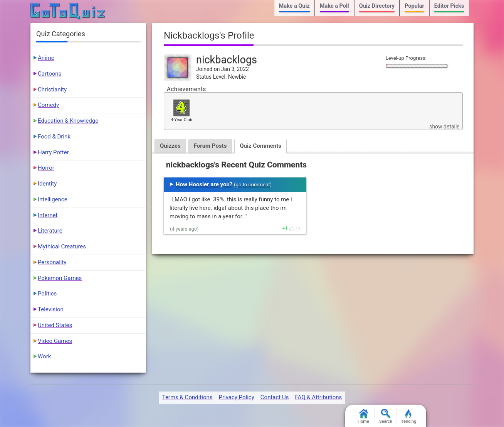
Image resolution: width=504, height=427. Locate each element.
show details (444, 127)
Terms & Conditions (187, 397)
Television (51, 309)
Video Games (55, 341)
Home (363, 416)
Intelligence (53, 199)
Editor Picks (449, 6)
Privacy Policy (236, 397)
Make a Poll (334, 6)
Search (386, 416)
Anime (46, 58)
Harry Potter (53, 152)
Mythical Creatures (62, 246)
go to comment (253, 185)
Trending (408, 416)
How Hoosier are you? (204, 184)
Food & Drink (54, 137)
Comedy (48, 105)
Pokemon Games (60, 278)
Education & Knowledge (68, 121)
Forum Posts (210, 146)
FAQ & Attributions (318, 397)
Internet (48, 215)
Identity (47, 184)
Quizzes (170, 146)
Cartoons (50, 74)
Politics (47, 294)
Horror (46, 168)
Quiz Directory (377, 6)
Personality (52, 262)
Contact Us (275, 397)
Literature (50, 231)
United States (55, 325)
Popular (414, 6)
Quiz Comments (260, 146)
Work (44, 356)
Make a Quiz (294, 6)
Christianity (52, 89)
